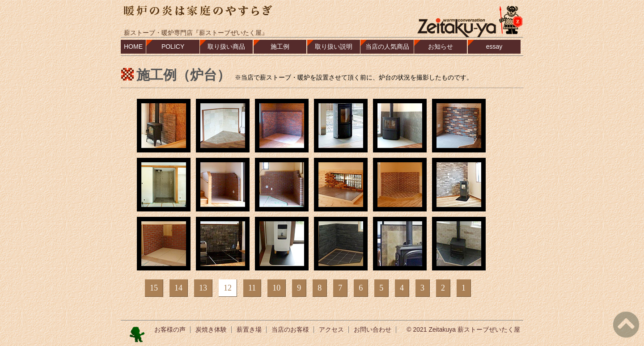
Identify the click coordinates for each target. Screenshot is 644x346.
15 (154, 288)
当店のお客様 (290, 329)
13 (203, 288)
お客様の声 (170, 329)
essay (494, 46)
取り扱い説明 (334, 46)
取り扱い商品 (226, 46)
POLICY (173, 46)
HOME (133, 46)
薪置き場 (249, 329)
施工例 (280, 46)
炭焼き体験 (211, 329)
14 (178, 288)
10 (276, 288)
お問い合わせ (373, 329)
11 (252, 288)
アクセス (331, 329)
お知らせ (441, 46)
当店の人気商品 (387, 46)
